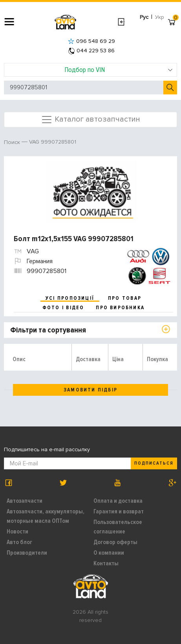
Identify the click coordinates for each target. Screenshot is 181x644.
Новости (17, 531)
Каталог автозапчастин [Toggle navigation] (90, 120)
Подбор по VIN (119, 70)
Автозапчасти (25, 501)
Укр (160, 17)
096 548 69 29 (91, 41)
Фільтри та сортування (48, 330)
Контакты (106, 563)
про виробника (120, 308)
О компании (109, 553)
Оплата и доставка (118, 501)
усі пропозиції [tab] (70, 298)
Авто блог (19, 542)
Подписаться (154, 463)
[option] (91, 192)
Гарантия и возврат (119, 511)
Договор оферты (115, 542)
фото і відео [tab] (63, 308)
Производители (27, 553)
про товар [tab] (125, 298)
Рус (144, 17)
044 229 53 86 (91, 51)
